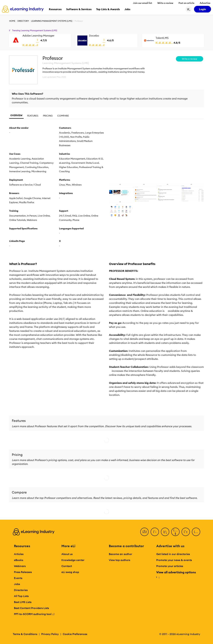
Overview (16, 115)
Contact (67, 566)
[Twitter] (155, 532)
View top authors (119, 560)
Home (12, 21)
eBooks (19, 560)
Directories (21, 590)
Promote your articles (170, 566)
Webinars (20, 566)
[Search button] (189, 9)
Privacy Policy (50, 634)
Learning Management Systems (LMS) (52, 21)
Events (18, 578)
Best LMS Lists (23, 602)
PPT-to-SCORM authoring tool (34, 614)
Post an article (186, 3)
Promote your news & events (174, 560)
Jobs (17, 584)
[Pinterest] (186, 532)
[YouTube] (175, 532)
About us (67, 554)
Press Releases (23, 572)
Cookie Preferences (75, 634)
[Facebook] (144, 532)
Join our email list (143, 3)
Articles (19, 554)
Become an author (120, 554)
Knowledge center (73, 560)
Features (33, 116)
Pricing (48, 116)
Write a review (165, 3)
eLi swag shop (70, 572)
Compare (63, 116)
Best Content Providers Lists (31, 608)
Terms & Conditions (25, 634)
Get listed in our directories (173, 554)
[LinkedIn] (165, 532)
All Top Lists (21, 596)
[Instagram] (196, 532)
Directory (23, 21)
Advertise (205, 3)
